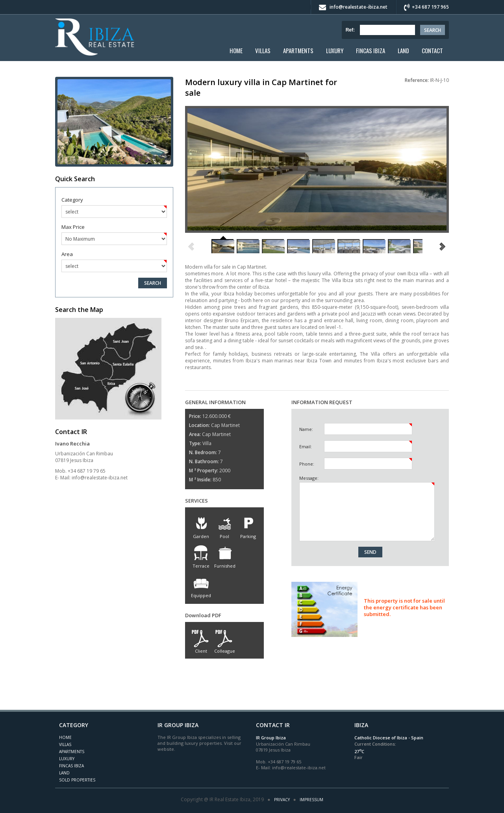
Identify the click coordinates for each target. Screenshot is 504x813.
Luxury (335, 50)
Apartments (298, 50)
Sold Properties (77, 780)
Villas (263, 50)
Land (403, 50)
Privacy (282, 800)
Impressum (311, 800)
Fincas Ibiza (371, 50)
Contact (432, 50)
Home (236, 50)
